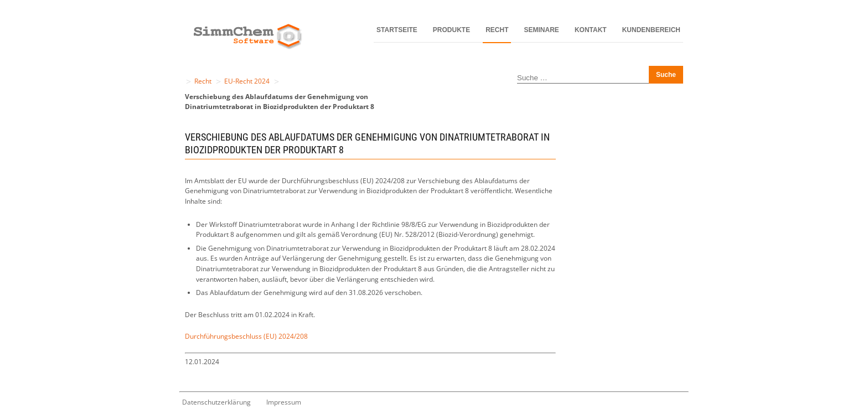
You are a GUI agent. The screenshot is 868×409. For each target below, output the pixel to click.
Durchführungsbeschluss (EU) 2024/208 (246, 336)
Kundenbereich (651, 30)
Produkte (451, 30)
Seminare (542, 30)
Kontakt (591, 30)
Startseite (397, 30)
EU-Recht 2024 (247, 81)
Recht (497, 30)
